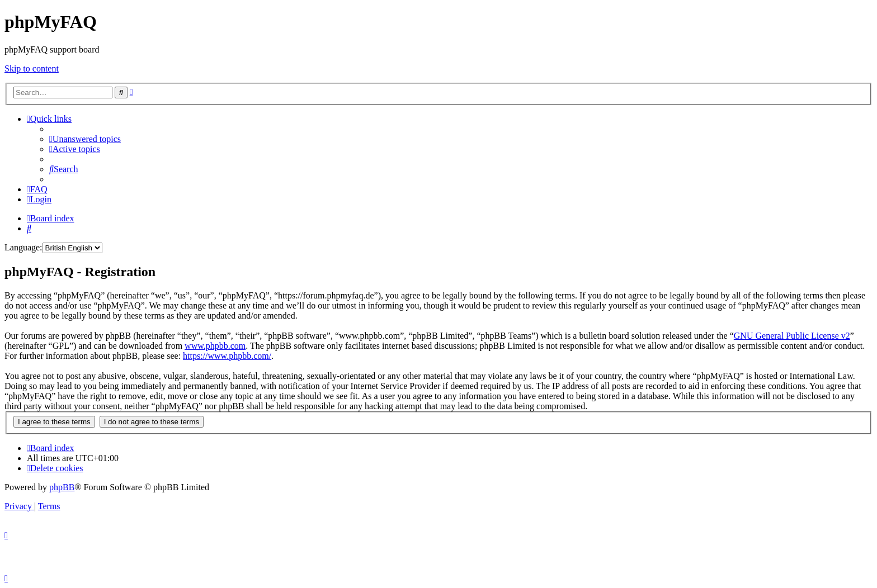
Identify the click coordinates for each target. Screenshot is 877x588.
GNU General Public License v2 (792, 336)
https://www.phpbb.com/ (227, 356)
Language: (23, 247)
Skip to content (32, 68)
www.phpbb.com (215, 346)
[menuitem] (85, 139)
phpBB (62, 487)
